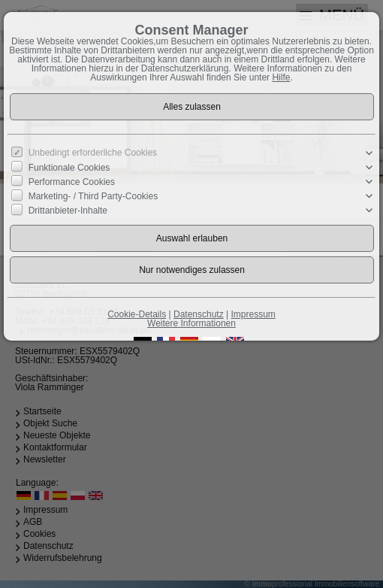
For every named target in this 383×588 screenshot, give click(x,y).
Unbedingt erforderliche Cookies (93, 153)
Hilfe (281, 77)
